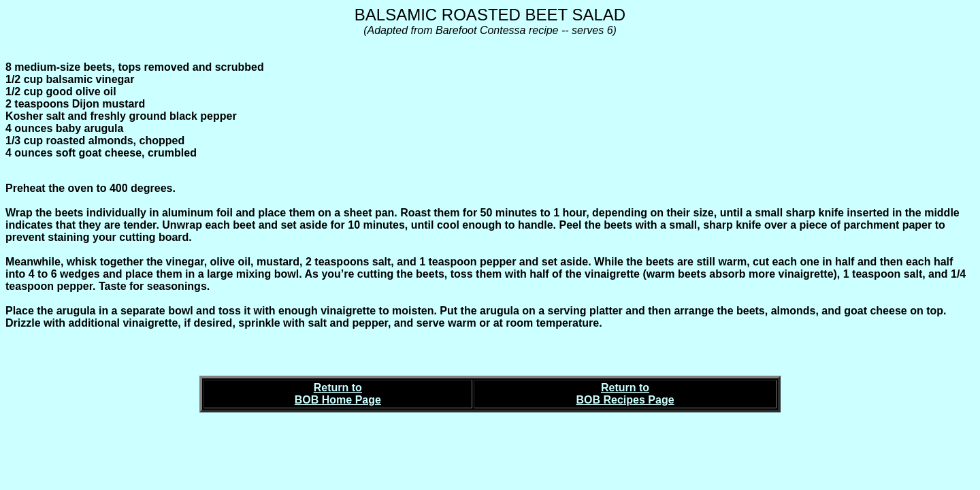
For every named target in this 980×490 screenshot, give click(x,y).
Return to (338, 388)
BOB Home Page (338, 400)
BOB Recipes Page (625, 400)
